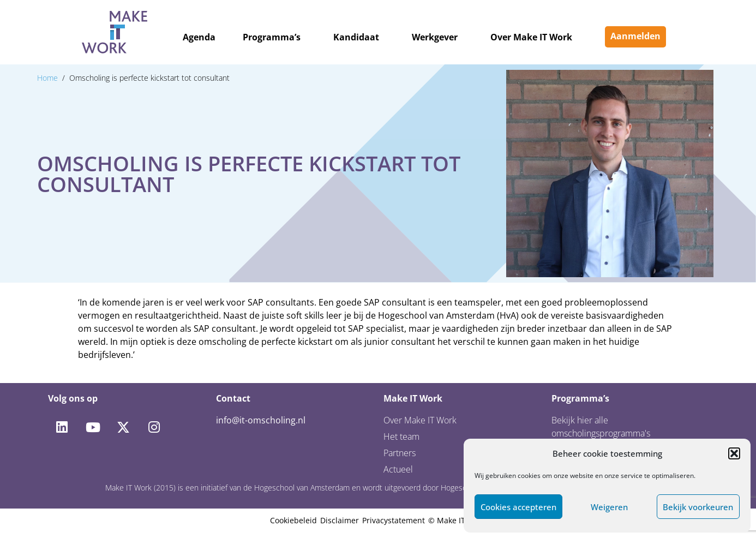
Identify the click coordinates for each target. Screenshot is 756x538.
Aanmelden (635, 36)
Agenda (199, 37)
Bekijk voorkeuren (698, 507)
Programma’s (272, 37)
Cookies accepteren (518, 507)
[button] (734, 453)
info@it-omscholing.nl (261, 420)
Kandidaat (356, 37)
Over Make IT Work (531, 37)
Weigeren (609, 507)
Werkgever (435, 37)
